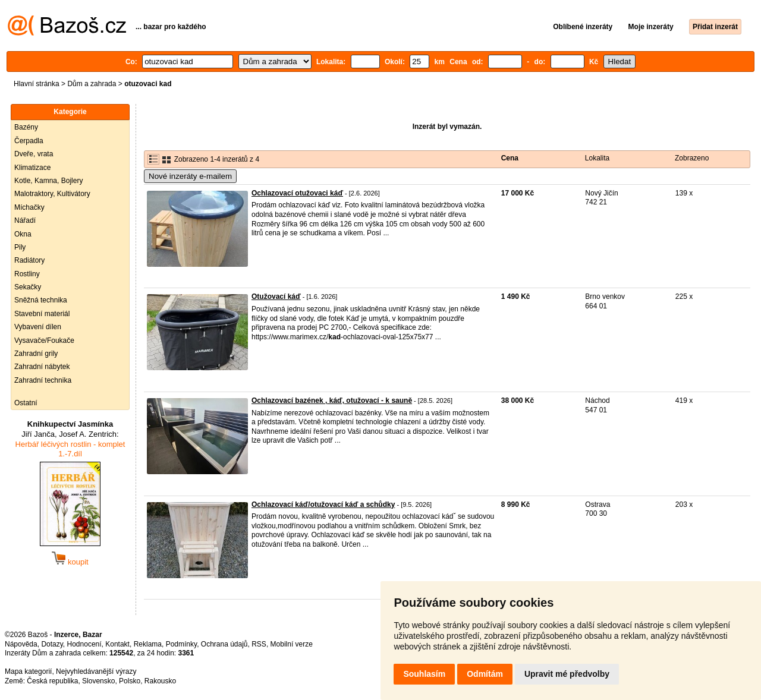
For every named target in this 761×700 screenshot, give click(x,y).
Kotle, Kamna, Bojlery (48, 181)
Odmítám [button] (485, 674)
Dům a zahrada (92, 84)
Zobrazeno (692, 158)
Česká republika (52, 681)
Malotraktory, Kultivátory (52, 194)
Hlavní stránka (37, 84)
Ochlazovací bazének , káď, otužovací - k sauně (332, 401)
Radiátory (29, 260)
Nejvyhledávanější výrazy (96, 671)
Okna (23, 234)
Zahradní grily (36, 354)
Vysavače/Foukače (44, 340)
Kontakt (117, 644)
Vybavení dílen (38, 327)
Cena (510, 158)
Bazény (26, 127)
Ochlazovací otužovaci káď (297, 193)
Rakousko (160, 681)
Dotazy (52, 644)
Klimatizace (32, 168)
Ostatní (26, 403)
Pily (20, 247)
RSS (259, 644)
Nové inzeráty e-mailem (190, 176)
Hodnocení (84, 644)
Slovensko (98, 681)
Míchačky (29, 207)
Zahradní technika (43, 380)
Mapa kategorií (28, 671)
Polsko (130, 681)
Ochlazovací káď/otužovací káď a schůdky (323, 504)
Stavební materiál (42, 314)
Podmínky (181, 644)
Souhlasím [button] (424, 674)
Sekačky (28, 287)
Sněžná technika (41, 300)
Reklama (148, 644)
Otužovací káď (276, 297)
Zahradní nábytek (42, 367)
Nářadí (25, 220)
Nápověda (21, 644)
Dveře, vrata (34, 154)
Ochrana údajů (224, 644)
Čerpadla (29, 141)
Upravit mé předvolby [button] (567, 674)
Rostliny (27, 274)
